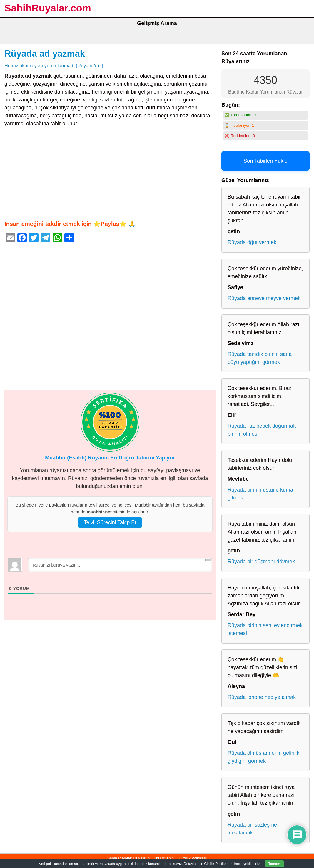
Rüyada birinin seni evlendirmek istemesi (265, 629)
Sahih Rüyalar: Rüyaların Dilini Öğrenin (141, 858)
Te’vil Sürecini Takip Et (110, 522)
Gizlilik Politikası (193, 858)
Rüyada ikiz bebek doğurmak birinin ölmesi (262, 430)
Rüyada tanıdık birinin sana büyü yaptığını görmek (260, 358)
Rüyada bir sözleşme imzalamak (252, 829)
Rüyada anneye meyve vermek (264, 298)
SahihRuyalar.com (48, 8)
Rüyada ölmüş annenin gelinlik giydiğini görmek (263, 757)
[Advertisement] (110, 174)
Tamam (274, 864)
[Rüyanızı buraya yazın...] (120, 565)
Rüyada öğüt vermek (252, 242)
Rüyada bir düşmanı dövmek (261, 562)
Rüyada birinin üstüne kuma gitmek (260, 494)
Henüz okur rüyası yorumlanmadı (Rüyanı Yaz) (54, 66)
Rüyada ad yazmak (45, 54)
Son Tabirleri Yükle (265, 161)
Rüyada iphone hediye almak (262, 697)
